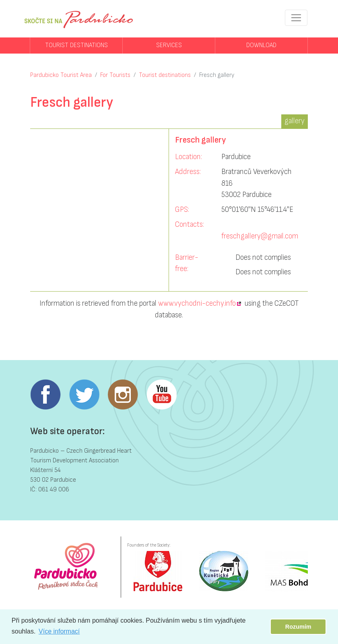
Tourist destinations (76, 45)
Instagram (123, 395)
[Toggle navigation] (296, 18)
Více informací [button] (59, 631)
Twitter (84, 395)
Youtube (161, 395)
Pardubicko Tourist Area (61, 75)
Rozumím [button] (298, 627)
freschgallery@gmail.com (260, 236)
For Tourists (115, 75)
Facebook (45, 395)
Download (261, 45)
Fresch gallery (217, 75)
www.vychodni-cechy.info (197, 303)
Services (169, 45)
